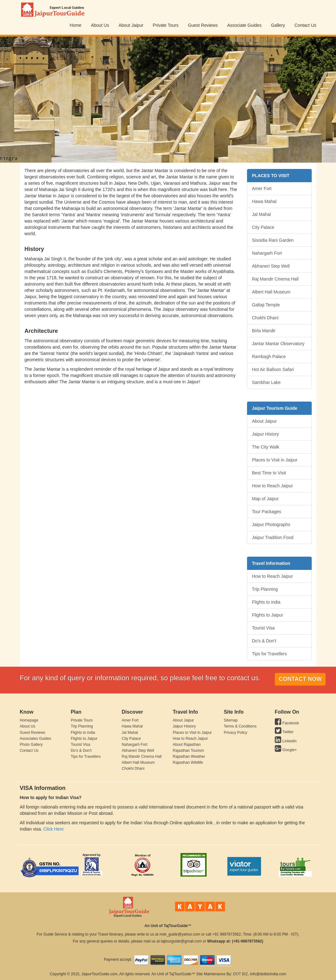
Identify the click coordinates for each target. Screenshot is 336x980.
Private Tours (165, 25)
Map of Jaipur (265, 499)
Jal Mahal (262, 214)
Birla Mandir (264, 331)
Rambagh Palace (269, 357)
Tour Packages (267, 512)
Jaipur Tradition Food (273, 537)
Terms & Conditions (240, 726)
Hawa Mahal (264, 201)
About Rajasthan (187, 745)
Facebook (287, 723)
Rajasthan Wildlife (188, 763)
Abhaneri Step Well (271, 266)
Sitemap (231, 720)
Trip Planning (265, 589)
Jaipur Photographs (271, 525)
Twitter (284, 732)
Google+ (286, 750)
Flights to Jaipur (268, 615)
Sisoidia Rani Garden (273, 240)
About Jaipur (131, 25)
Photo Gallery (31, 745)
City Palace (263, 227)
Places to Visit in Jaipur (275, 460)
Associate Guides (244, 25)
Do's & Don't (264, 641)
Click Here (53, 829)
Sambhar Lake (266, 382)
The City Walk (266, 447)
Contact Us (305, 25)
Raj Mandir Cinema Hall (275, 279)
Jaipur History (266, 434)
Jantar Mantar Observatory (278, 344)
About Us (100, 25)
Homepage (29, 720)
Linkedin (286, 741)
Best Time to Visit (269, 473)
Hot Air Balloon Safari (273, 369)
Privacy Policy (236, 733)
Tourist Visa (263, 628)
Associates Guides (35, 739)
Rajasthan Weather (189, 757)
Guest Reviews (203, 25)
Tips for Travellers (270, 654)
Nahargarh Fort (267, 253)
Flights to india (266, 602)
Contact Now (300, 679)
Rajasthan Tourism (188, 751)
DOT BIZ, (241, 974)
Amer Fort (262, 188)
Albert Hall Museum (271, 292)
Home (76, 25)
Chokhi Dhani (265, 318)
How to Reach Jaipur (273, 486)
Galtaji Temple (266, 305)
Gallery (278, 25)
